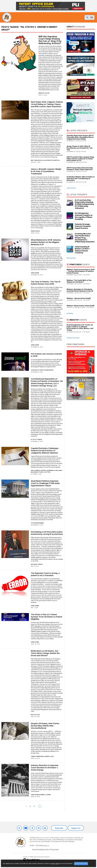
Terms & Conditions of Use (41, 849)
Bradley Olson (44, 93)
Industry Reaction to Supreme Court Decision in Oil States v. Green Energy (45, 768)
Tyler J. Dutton (44, 472)
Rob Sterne (35, 470)
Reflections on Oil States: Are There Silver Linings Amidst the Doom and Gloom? (45, 653)
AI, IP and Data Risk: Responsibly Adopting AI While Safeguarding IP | (84, 204)
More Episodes (71, 258)
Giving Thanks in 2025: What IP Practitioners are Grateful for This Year (80, 148)
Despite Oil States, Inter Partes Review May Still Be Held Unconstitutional (45, 726)
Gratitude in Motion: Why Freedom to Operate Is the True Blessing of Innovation (81, 178)
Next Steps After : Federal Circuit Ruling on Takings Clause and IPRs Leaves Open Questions (47, 104)
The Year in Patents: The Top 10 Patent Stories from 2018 (46, 283)
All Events (70, 313)
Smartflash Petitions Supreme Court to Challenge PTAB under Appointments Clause (45, 483)
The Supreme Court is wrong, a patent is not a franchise (45, 574)
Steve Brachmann (37, 523)
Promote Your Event (73, 338)
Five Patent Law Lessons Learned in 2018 (46, 355)
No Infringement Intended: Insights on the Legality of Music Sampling (84, 216)
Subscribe (59, 828)
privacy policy (55, 863)
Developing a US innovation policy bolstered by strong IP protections (47, 533)
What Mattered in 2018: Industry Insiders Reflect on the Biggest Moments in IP (46, 242)
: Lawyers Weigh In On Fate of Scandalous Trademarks (46, 171)
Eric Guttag (35, 715)
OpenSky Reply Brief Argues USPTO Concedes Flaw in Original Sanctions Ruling (80, 137)
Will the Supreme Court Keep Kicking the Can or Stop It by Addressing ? (50, 40)
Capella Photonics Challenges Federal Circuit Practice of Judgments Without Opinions (45, 451)
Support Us (76, 828)
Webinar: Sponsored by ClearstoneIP (81, 306)
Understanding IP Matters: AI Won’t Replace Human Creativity (82, 250)
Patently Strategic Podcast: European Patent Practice (83, 226)
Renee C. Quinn (46, 795)
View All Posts (71, 188)
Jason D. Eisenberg (47, 470)
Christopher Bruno (46, 370)
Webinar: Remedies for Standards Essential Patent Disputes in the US (80, 290)
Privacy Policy (55, 849)
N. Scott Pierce (36, 439)
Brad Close (50, 756)
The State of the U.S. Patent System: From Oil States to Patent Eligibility (47, 617)
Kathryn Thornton (52, 160)
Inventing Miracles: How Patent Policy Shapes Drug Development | (84, 238)
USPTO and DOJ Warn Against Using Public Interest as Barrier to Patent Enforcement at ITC (80, 159)
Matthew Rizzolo (37, 160)
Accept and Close (81, 864)
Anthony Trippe (37, 564)
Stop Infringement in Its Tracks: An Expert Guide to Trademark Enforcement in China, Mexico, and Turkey (80, 327)
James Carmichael (37, 756)
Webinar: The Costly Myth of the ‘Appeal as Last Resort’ (79, 281)
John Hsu (34, 370)
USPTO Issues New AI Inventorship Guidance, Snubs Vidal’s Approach (80, 169)
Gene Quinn (35, 273)
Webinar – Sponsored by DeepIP (79, 298)
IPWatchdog (35, 231)
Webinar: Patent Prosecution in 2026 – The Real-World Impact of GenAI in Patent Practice (81, 271)
